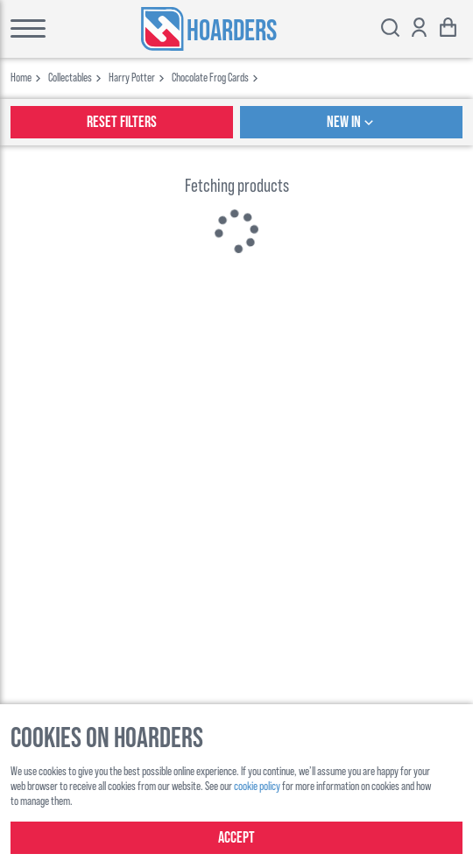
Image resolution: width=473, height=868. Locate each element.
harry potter (132, 77)
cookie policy (257, 785)
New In (352, 122)
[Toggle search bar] (390, 29)
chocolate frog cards (210, 77)
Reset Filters (122, 122)
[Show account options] (419, 29)
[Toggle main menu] (28, 29)
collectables (70, 77)
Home (21, 77)
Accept (236, 838)
